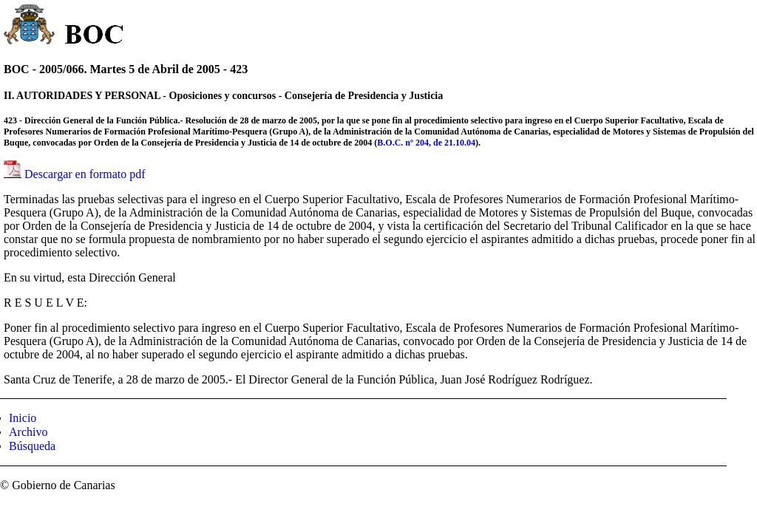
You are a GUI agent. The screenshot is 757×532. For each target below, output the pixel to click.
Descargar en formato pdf (85, 174)
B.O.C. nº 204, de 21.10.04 (426, 143)
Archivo (28, 432)
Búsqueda (32, 446)
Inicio (23, 418)
